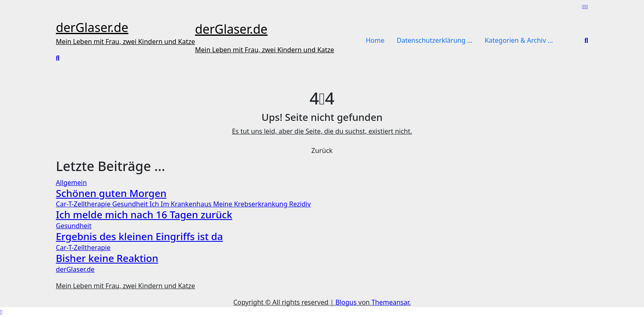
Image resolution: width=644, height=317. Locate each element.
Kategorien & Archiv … (519, 40)
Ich (155, 204)
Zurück (322, 150)
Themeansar (390, 302)
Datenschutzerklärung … (435, 40)
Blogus (346, 302)
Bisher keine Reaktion (107, 258)
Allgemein (71, 183)
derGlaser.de (92, 27)
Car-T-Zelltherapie (84, 204)
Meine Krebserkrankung (251, 204)
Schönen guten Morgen (111, 193)
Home (375, 40)
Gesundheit (131, 204)
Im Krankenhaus (187, 204)
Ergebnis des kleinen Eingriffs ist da (139, 236)
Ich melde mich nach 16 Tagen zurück (144, 214)
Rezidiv (300, 204)
